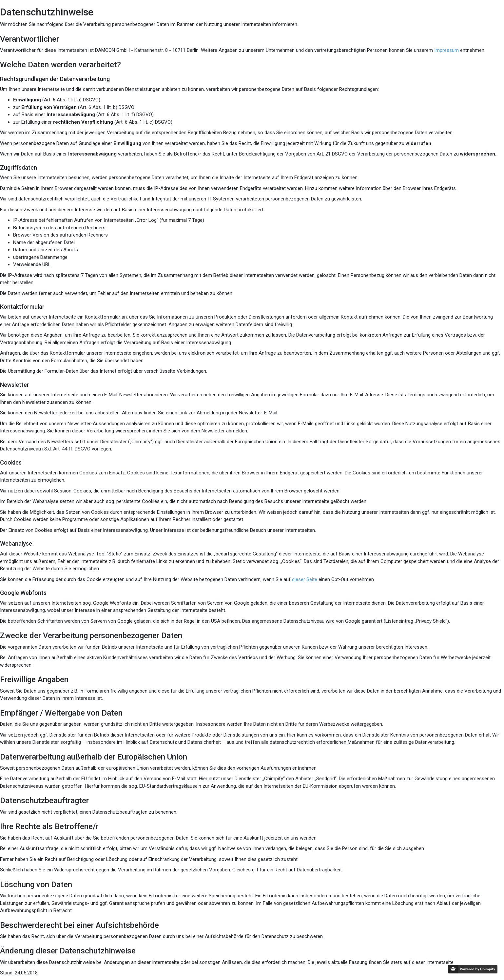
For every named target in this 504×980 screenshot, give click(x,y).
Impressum (446, 50)
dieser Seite (305, 579)
